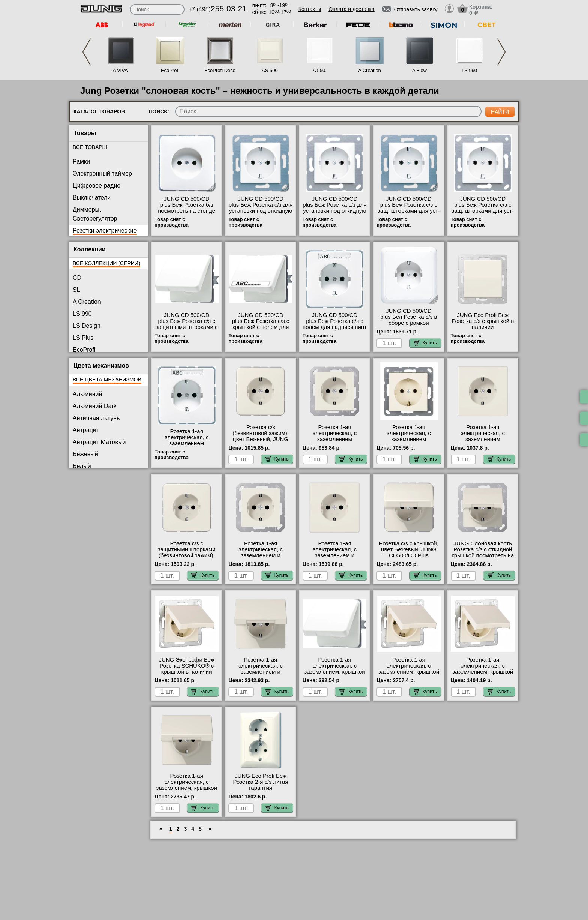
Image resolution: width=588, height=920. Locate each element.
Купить (425, 343)
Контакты (310, 9)
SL (76, 290)
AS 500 (270, 70)
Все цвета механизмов (107, 380)
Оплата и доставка (351, 9)
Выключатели (92, 197)
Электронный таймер (102, 173)
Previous (87, 52)
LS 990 (469, 70)
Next (501, 52)
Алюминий (87, 394)
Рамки (81, 161)
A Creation (370, 70)
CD (77, 278)
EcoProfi (170, 70)
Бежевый (85, 454)
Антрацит (86, 430)
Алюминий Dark (95, 406)
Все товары (90, 147)
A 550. (320, 70)
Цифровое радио (97, 185)
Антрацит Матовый (99, 442)
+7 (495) (217, 9)
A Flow (419, 70)
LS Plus (83, 338)
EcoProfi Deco (220, 70)
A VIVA (120, 70)
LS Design (87, 326)
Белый (82, 466)
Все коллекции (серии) (106, 263)
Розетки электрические (105, 230)
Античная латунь (96, 418)
